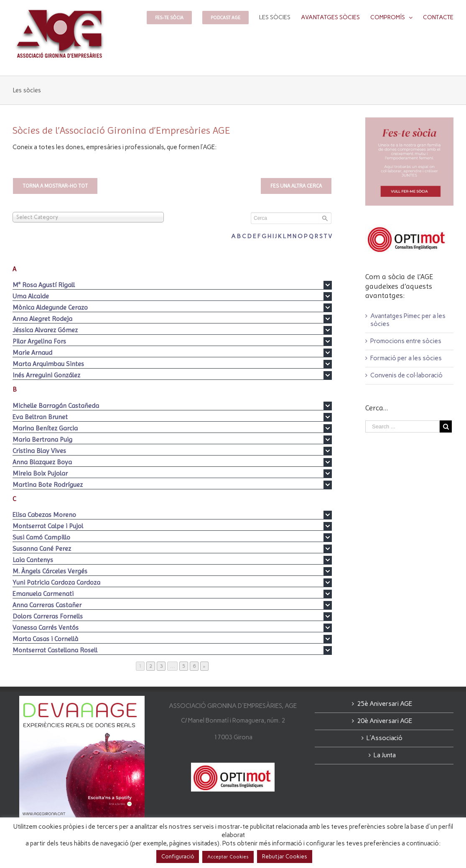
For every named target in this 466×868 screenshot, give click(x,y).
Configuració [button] (178, 857)
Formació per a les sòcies (406, 358)
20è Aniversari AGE (385, 721)
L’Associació (385, 738)
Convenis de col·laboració (406, 375)
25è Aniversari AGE (385, 704)
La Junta (385, 755)
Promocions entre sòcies (406, 341)
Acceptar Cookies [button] (228, 857)
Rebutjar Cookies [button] (285, 857)
